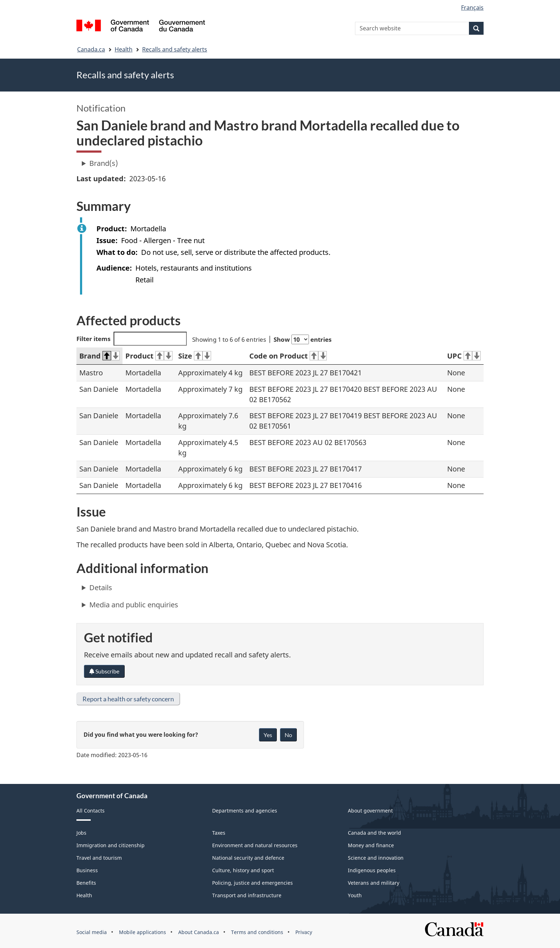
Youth (355, 895)
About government (370, 811)
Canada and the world (374, 833)
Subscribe (104, 671)
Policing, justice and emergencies (252, 883)
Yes (268, 735)
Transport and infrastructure (247, 895)
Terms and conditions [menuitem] (257, 932)
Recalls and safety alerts (175, 49)
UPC (464, 356)
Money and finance (371, 845)
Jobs (81, 833)
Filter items (132, 339)
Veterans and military (374, 883)
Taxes (219, 833)
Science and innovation (376, 858)
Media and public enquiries (134, 605)
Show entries (302, 339)
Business (87, 870)
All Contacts (91, 811)
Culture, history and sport (243, 870)
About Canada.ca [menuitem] (199, 932)
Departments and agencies (245, 811)
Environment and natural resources (255, 845)
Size (195, 356)
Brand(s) (104, 163)
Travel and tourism (99, 858)
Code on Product (288, 356)
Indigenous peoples (372, 870)
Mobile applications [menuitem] (142, 932)
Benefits (86, 883)
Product (149, 356)
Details (101, 587)
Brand (99, 356)
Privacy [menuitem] (304, 932)
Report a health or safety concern (128, 699)
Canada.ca (91, 49)
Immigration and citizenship (111, 845)
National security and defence (248, 858)
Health (124, 49)
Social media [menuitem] (92, 932)
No (288, 735)
